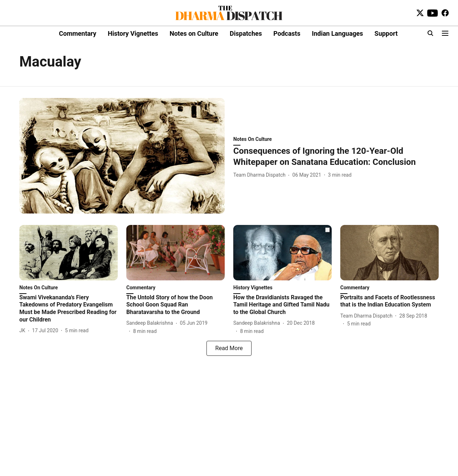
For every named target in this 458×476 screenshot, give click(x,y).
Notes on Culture (194, 33)
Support (386, 33)
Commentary (78, 33)
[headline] (336, 157)
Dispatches (246, 33)
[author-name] (261, 175)
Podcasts (287, 33)
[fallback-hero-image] (122, 156)
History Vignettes (133, 33)
